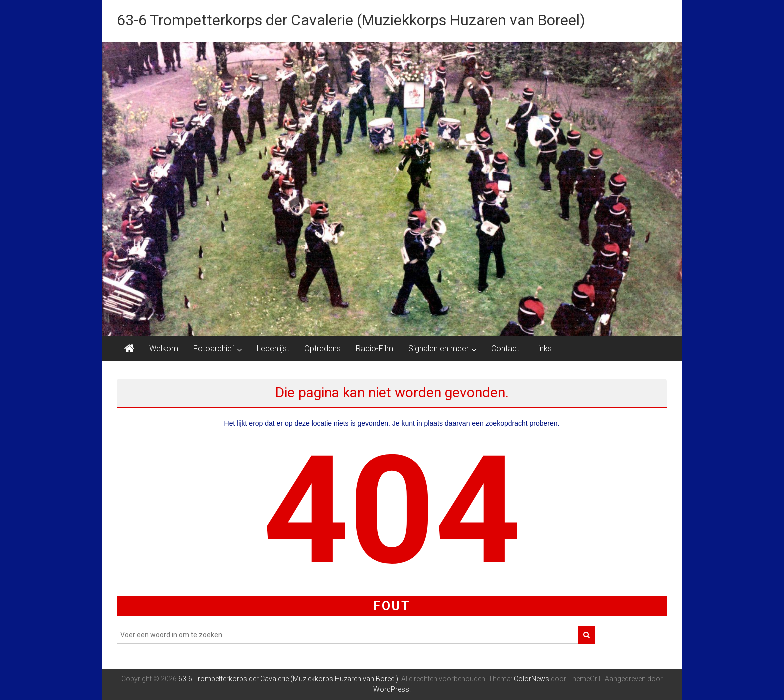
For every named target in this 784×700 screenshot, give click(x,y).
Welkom (164, 348)
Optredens (323, 348)
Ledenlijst (273, 348)
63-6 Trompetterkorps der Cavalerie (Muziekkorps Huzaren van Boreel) (351, 20)
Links (543, 348)
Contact (505, 348)
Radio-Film (375, 348)
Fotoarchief (214, 348)
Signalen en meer (439, 348)
